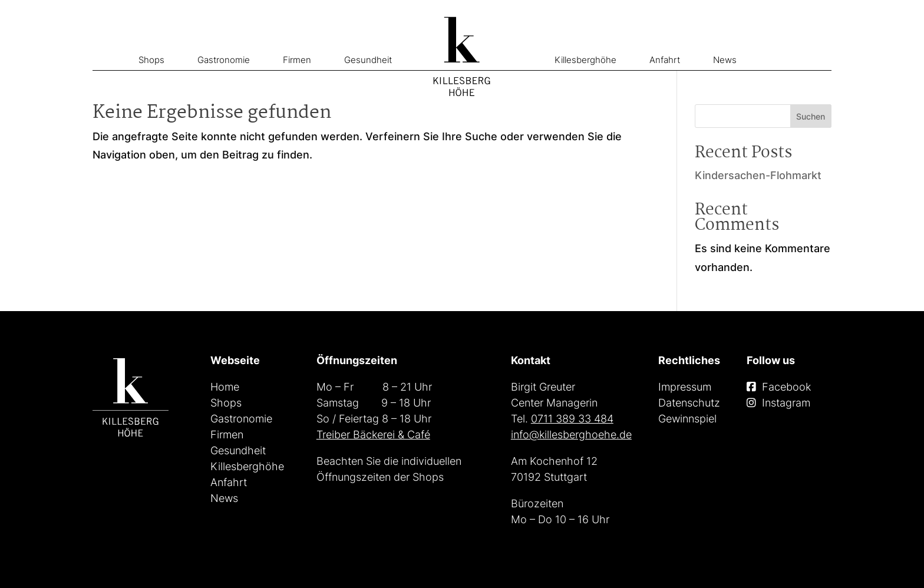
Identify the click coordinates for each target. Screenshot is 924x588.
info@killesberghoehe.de (571, 435)
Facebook (786, 387)
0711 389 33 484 (572, 419)
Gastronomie (224, 60)
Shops (151, 60)
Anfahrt (665, 60)
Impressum (685, 387)
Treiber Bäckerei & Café (373, 435)
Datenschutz (689, 403)
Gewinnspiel (687, 419)
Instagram (786, 403)
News (725, 60)
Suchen (811, 116)
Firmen (297, 60)
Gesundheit (368, 60)
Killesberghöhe (585, 60)
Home (225, 387)
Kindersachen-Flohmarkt (758, 175)
